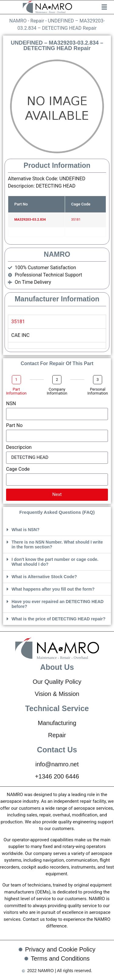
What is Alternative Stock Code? (44, 577)
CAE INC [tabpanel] (20, 335)
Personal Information (98, 391)
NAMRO (18, 21)
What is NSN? (26, 530)
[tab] (57, 345)
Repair (37, 21)
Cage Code (18, 469)
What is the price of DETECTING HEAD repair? (59, 619)
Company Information (57, 391)
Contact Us (57, 750)
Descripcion (19, 448)
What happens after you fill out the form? (53, 589)
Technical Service (57, 708)
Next (57, 494)
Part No (14, 426)
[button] (57, 530)
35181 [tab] (18, 322)
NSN (11, 404)
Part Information (16, 391)
